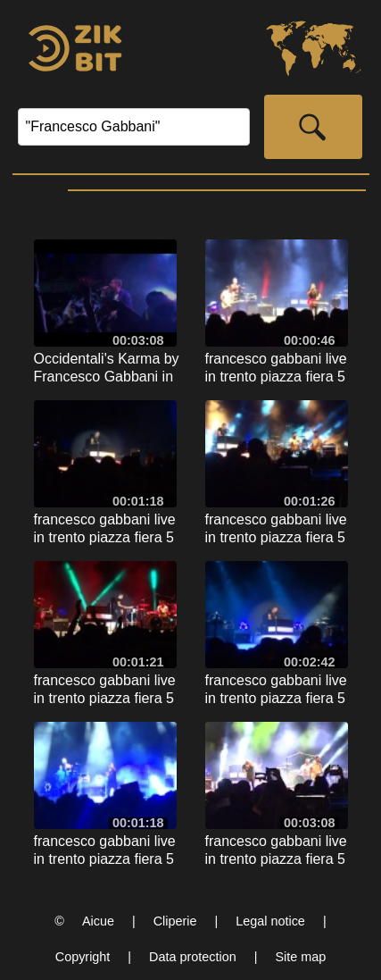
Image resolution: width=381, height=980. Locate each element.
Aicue (98, 921)
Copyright (83, 957)
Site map (300, 957)
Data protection (193, 957)
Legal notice (270, 921)
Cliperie (175, 921)
